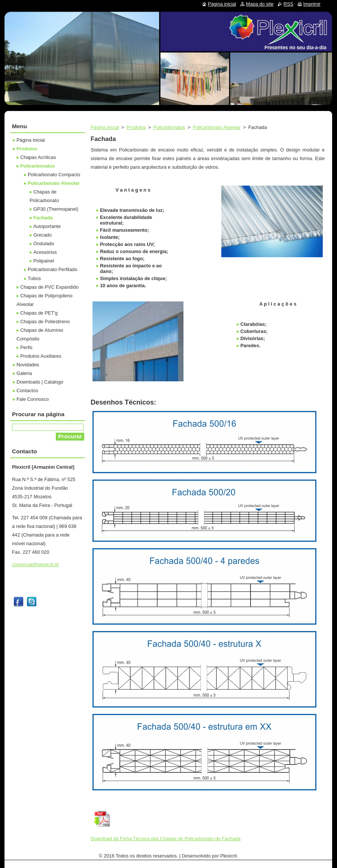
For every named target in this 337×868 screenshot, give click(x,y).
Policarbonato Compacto (54, 175)
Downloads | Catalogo (40, 382)
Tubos (34, 278)
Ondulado (44, 244)
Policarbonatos (169, 127)
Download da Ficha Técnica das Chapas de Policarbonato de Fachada (166, 839)
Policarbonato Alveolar (217, 127)
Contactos (27, 391)
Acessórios (45, 252)
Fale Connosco (33, 399)
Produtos (136, 127)
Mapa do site (260, 4)
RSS (288, 4)
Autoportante (47, 226)
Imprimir (312, 4)
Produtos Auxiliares (41, 356)
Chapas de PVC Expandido (49, 287)
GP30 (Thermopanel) (56, 209)
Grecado (42, 235)
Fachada (43, 218)
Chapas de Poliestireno (45, 322)
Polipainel (44, 261)
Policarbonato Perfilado (52, 269)
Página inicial (105, 127)
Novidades (28, 365)
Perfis (26, 347)
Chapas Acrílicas (38, 157)
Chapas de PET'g (39, 313)
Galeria (24, 373)
